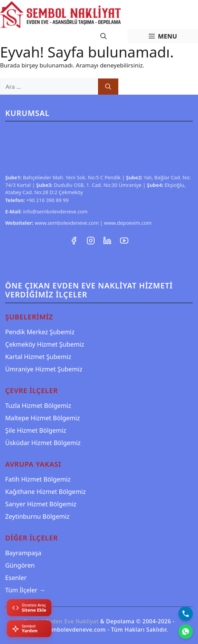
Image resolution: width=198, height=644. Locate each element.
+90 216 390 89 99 (47, 200)
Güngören (20, 565)
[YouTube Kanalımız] (124, 240)
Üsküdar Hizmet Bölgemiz (43, 443)
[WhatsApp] (186, 632)
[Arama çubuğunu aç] (103, 36)
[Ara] (108, 87)
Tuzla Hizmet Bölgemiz (38, 405)
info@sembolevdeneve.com (56, 211)
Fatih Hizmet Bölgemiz (38, 479)
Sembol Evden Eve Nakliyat (61, 621)
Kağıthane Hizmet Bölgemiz (46, 492)
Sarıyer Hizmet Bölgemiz (41, 504)
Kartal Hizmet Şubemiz (38, 357)
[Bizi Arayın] (186, 614)
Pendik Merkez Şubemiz (40, 332)
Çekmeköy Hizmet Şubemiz (45, 344)
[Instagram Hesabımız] (91, 240)
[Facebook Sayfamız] (75, 240)
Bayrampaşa (23, 553)
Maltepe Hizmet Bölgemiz (43, 418)
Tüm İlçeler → (25, 590)
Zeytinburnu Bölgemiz (37, 516)
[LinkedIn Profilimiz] (108, 240)
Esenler (16, 578)
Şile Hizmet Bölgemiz (36, 430)
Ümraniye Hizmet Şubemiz (44, 369)
